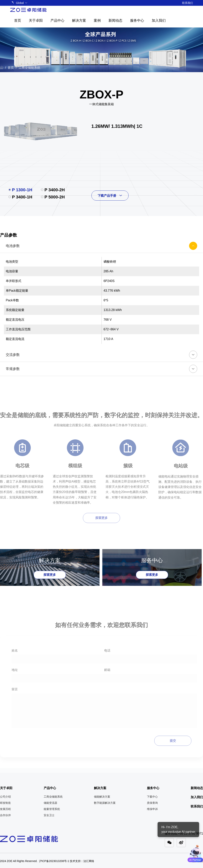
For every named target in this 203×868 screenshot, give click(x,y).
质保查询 (152, 803)
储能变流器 (50, 803)
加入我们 (159, 21)
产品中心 (57, 21)
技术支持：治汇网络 (82, 861)
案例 (97, 21)
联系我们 (188, 3)
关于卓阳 (36, 21)
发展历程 (5, 809)
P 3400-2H (55, 190)
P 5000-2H (55, 197)
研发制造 (5, 803)
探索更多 (50, 575)
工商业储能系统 (29, 68)
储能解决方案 (102, 797)
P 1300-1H (22, 190)
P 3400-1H (22, 197)
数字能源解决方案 (105, 803)
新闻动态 (115, 21)
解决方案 (79, 21)
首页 (18, 21)
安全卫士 (49, 815)
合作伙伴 (5, 815)
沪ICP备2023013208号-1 (54, 861)
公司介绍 (5, 797)
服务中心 (137, 21)
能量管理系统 (52, 809)
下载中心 (152, 797)
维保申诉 (152, 809)
